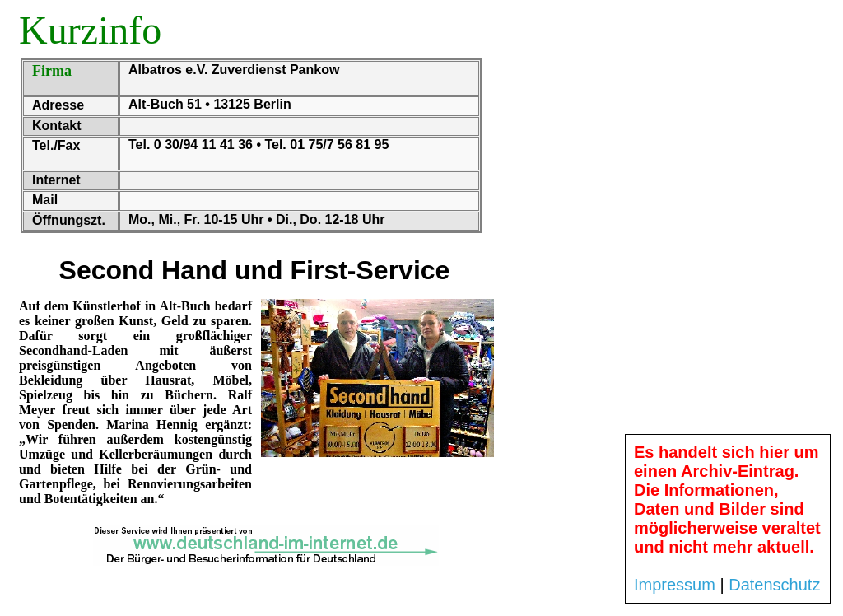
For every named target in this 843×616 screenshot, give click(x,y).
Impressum (675, 585)
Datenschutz (774, 585)
